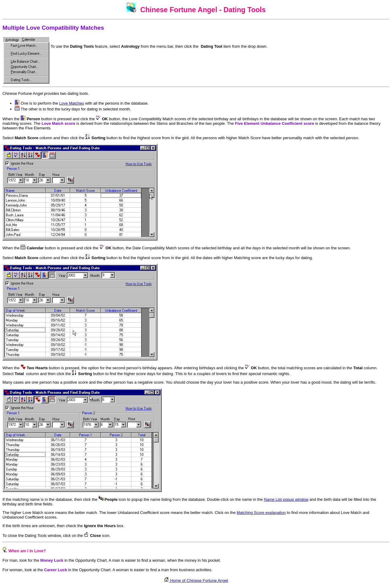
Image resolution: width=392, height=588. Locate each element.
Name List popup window (286, 499)
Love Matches (72, 103)
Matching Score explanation (261, 513)
